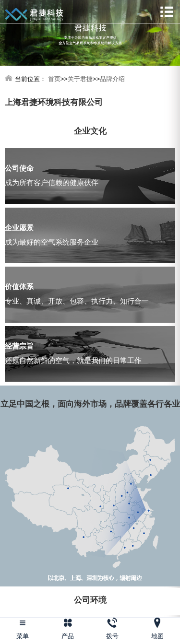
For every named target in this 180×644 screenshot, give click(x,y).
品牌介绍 (112, 79)
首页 (54, 79)
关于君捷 (80, 79)
